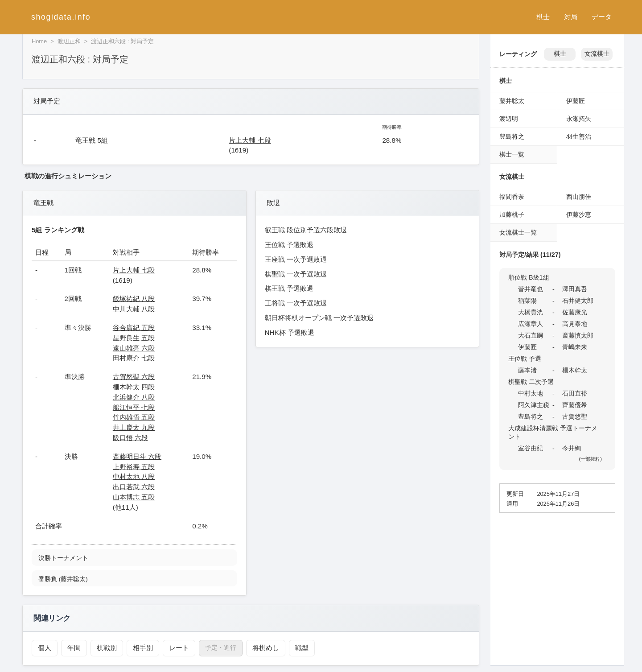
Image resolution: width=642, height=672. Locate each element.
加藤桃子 (512, 214)
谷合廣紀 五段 (134, 328)
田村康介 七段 (134, 358)
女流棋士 (597, 54)
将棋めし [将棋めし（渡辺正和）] (258, 647)
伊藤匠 (576, 101)
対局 (571, 17)
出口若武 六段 (134, 487)
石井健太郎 (578, 301)
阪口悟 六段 (130, 438)
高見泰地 (575, 324)
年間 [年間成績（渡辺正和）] (72, 647)
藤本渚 (527, 370)
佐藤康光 (575, 312)
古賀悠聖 (575, 416)
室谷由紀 (531, 448)
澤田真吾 (575, 289)
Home (39, 41)
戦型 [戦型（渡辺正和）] (292, 647)
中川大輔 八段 (134, 309)
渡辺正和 (69, 41)
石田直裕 (575, 393)
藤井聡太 (512, 101)
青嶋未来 (575, 347)
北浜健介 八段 (134, 397)
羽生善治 (579, 136)
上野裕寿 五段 (134, 467)
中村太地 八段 (134, 476)
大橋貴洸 (531, 312)
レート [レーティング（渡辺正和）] (173, 647)
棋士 (543, 17)
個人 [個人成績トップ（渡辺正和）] (44, 647)
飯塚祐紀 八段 (134, 299)
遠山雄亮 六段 (134, 348)
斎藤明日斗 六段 (137, 456)
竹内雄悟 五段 (134, 417)
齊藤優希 (575, 405)
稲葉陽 (527, 301)
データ (602, 17)
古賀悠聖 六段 (134, 377)
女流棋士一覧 (518, 232)
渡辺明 (509, 119)
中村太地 (531, 393)
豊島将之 (512, 136)
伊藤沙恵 (579, 214)
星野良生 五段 (134, 338)
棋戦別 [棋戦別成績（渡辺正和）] (104, 647)
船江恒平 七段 (134, 407)
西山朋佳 (579, 197)
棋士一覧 (512, 154)
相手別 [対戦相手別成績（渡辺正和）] (139, 647)
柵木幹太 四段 (134, 387)
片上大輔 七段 (250, 140)
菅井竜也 (531, 289)
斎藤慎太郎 (578, 335)
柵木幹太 (575, 370)
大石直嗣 (531, 335)
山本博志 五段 (134, 497)
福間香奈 (512, 197)
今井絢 (572, 448)
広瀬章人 (531, 324)
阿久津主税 (534, 405)
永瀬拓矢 (579, 119)
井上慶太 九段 (134, 427)
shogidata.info (61, 17)
